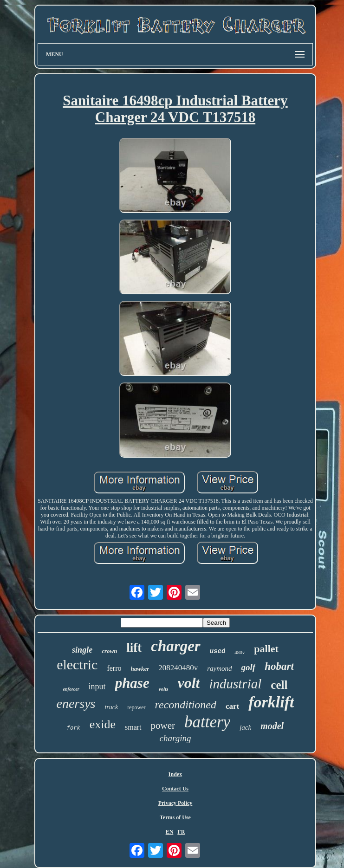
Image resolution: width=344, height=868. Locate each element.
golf (249, 667)
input (97, 687)
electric (77, 664)
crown (109, 651)
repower (136, 707)
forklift (271, 702)
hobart (279, 666)
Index (175, 774)
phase (132, 683)
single (82, 650)
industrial (235, 684)
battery (207, 722)
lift (134, 648)
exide (103, 724)
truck (111, 707)
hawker (140, 669)
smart (133, 727)
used (218, 651)
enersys (76, 703)
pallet (266, 649)
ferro (114, 668)
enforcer (71, 689)
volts (164, 689)
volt (188, 683)
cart (232, 706)
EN (170, 832)
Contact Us (175, 789)
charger (175, 646)
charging (175, 738)
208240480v (178, 668)
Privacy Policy (175, 803)
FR (181, 832)
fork (74, 728)
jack (245, 727)
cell (279, 685)
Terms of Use (175, 817)
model (272, 726)
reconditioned (186, 705)
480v (240, 652)
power (163, 725)
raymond (219, 668)
